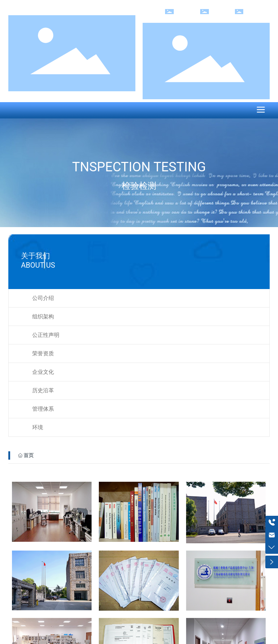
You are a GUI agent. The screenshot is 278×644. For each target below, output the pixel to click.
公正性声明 (46, 335)
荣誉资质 (43, 354)
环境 (38, 427)
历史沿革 (43, 390)
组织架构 (43, 317)
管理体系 (43, 409)
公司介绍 (43, 298)
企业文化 (43, 372)
